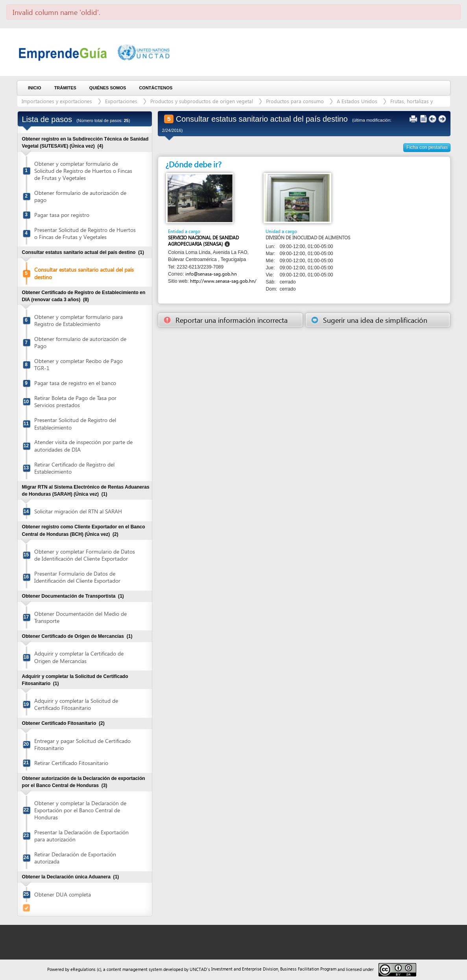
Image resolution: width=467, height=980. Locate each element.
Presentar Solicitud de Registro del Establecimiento (75, 423)
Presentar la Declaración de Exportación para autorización (81, 836)
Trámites (65, 88)
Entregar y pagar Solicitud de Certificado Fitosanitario (82, 744)
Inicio (35, 88)
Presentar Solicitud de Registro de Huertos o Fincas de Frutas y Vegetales (85, 233)
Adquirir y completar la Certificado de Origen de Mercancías (79, 657)
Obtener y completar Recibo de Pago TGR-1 (78, 364)
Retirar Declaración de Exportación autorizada (75, 858)
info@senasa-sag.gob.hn (211, 274)
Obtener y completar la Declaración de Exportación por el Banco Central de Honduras (80, 810)
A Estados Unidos (357, 101)
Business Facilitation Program (308, 969)
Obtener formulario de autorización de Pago (80, 342)
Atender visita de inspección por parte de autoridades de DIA (83, 446)
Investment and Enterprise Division (245, 969)
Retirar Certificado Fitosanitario (71, 763)
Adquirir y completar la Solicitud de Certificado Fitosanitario (76, 704)
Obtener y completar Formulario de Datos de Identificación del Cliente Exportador (85, 555)
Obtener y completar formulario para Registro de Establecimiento (78, 320)
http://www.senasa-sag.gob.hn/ (223, 281)
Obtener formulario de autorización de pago (80, 196)
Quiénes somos (108, 88)
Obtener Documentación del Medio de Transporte (80, 617)
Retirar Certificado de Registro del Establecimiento (74, 468)
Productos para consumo (295, 101)
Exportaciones (121, 101)
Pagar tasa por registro (62, 215)
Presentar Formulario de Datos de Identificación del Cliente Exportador (77, 577)
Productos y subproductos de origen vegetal (202, 101)
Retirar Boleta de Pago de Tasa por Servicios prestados (75, 401)
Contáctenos (156, 88)
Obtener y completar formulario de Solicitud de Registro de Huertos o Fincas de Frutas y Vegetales (83, 171)
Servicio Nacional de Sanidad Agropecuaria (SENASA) (203, 241)
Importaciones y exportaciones (57, 101)
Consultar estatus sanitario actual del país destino (84, 273)
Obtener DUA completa (63, 894)
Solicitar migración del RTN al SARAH (78, 511)
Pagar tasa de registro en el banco (75, 383)
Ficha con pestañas (427, 147)
